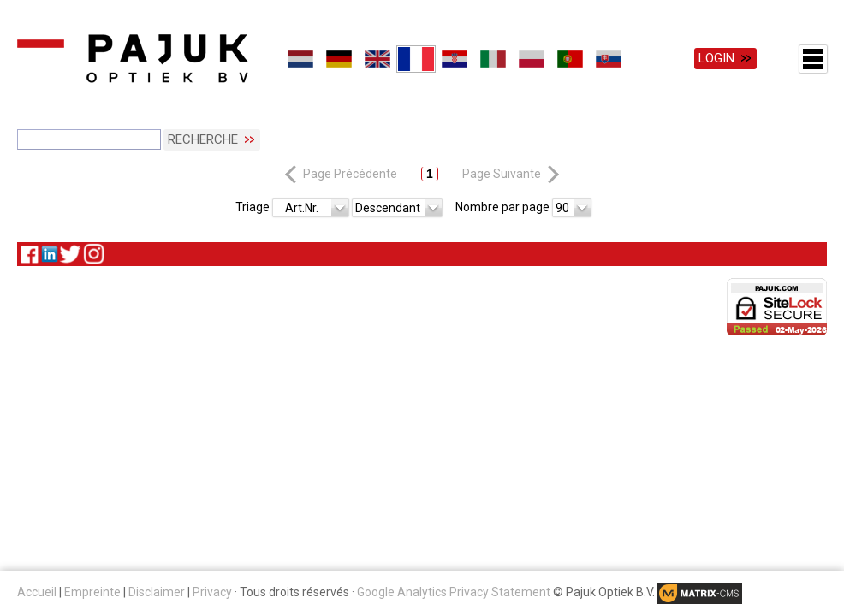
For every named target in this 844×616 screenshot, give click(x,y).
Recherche (203, 139)
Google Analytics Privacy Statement (454, 592)
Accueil (37, 592)
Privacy (212, 592)
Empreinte (92, 592)
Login (716, 58)
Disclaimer (157, 592)
